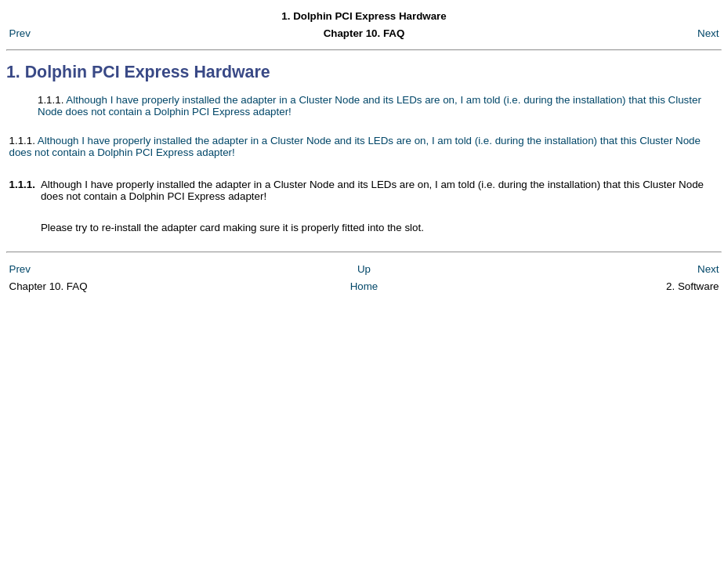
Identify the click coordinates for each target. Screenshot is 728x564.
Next (708, 33)
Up (364, 269)
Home (364, 286)
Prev (20, 33)
